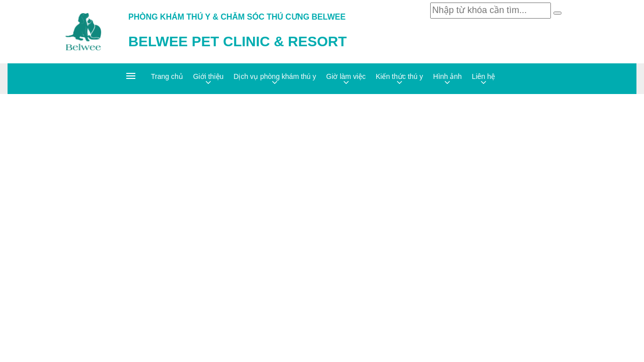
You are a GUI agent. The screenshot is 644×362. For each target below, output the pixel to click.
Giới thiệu (209, 76)
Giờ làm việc (346, 76)
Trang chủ (167, 76)
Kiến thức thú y (399, 76)
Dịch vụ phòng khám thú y (275, 76)
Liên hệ (484, 76)
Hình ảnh (448, 76)
